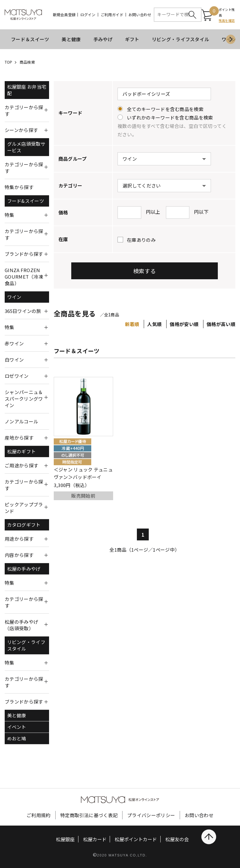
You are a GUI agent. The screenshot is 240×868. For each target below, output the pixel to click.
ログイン (88, 15)
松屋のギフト (22, 451)
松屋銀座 (65, 839)
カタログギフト (24, 525)
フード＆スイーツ (30, 39)
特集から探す (19, 187)
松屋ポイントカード (136, 839)
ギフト (132, 39)
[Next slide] (231, 39)
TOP (9, 62)
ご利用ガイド (112, 15)
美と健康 (71, 39)
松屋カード (95, 839)
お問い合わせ (140, 15)
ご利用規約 (39, 815)
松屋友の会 (177, 839)
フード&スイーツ (26, 201)
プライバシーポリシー (151, 815)
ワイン (14, 297)
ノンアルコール (21, 421)
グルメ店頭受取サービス (26, 147)
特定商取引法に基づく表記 (89, 815)
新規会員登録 (64, 15)
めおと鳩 (17, 738)
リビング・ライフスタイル (181, 39)
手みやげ (103, 39)
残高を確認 (227, 20)
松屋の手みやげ (24, 569)
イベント (17, 727)
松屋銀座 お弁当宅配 (27, 90)
